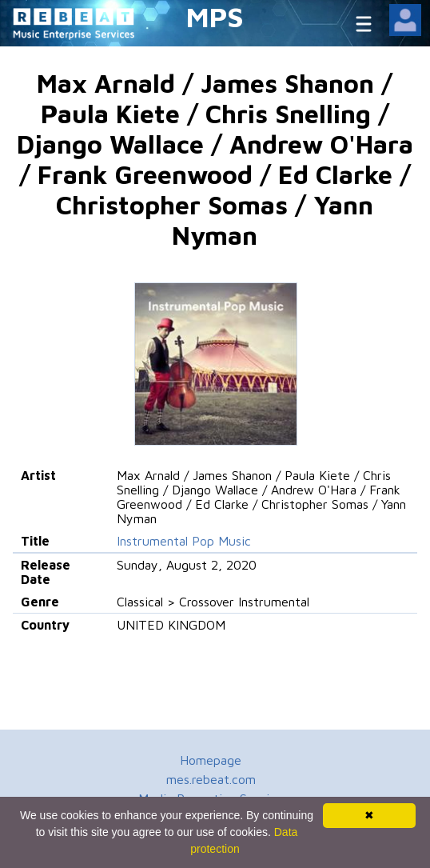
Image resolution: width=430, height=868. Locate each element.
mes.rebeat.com (211, 779)
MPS (215, 16)
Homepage (211, 760)
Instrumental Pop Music (184, 541)
